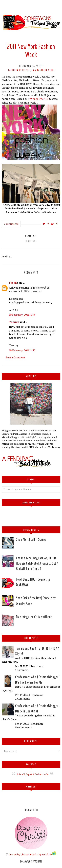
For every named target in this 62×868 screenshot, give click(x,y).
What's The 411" (40, 99)
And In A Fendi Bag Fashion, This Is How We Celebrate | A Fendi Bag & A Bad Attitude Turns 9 (37, 563)
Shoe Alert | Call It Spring (31, 539)
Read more (37, 666)
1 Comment (22, 670)
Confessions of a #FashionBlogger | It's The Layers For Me (37, 680)
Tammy (14, 322)
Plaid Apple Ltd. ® (41, 854)
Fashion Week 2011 (19, 70)
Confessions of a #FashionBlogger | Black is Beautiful (37, 708)
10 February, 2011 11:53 (22, 315)
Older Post (31, 241)
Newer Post (31, 236)
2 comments (11, 224)
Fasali (13, 283)
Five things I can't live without (34, 617)
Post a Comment (15, 357)
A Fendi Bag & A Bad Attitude (33, 774)
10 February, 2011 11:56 (22, 350)
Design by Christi (19, 854)
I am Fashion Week (43, 70)
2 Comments (23, 699)
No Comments (24, 728)
